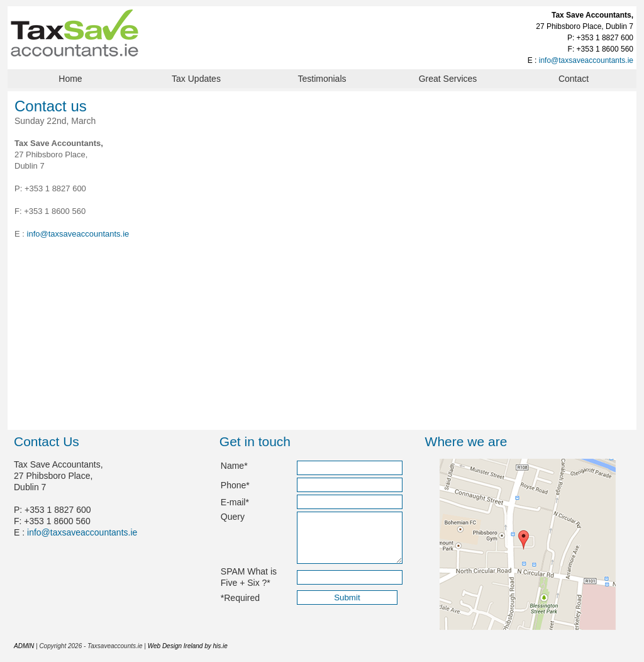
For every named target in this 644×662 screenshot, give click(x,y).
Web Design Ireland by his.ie (188, 646)
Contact (574, 79)
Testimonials (322, 79)
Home (70, 79)
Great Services (448, 79)
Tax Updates (196, 79)
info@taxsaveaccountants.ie (586, 60)
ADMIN (24, 646)
